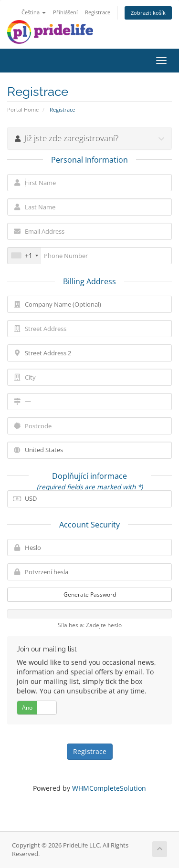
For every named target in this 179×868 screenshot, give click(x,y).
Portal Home (23, 109)
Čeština (34, 12)
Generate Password (90, 594)
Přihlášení (65, 12)
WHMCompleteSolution (109, 788)
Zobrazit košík (148, 13)
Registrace (98, 12)
